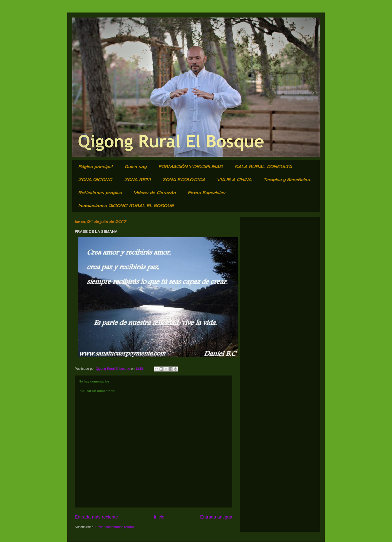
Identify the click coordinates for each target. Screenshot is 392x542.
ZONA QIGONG (95, 179)
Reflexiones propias (100, 192)
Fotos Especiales (206, 192)
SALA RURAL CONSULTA (263, 166)
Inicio (159, 517)
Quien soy (135, 166)
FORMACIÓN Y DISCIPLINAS (190, 166)
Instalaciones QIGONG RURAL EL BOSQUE (126, 205)
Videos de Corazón (155, 192)
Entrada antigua (216, 517)
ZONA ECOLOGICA (184, 179)
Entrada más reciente (96, 517)
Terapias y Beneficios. (287, 179)
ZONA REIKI (137, 179)
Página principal (95, 166)
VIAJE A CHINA (234, 179)
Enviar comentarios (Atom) (114, 527)
